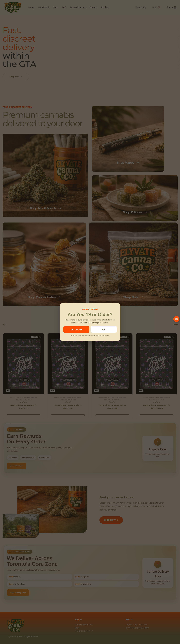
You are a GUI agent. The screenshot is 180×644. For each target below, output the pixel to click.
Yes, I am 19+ (76, 329)
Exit (104, 329)
